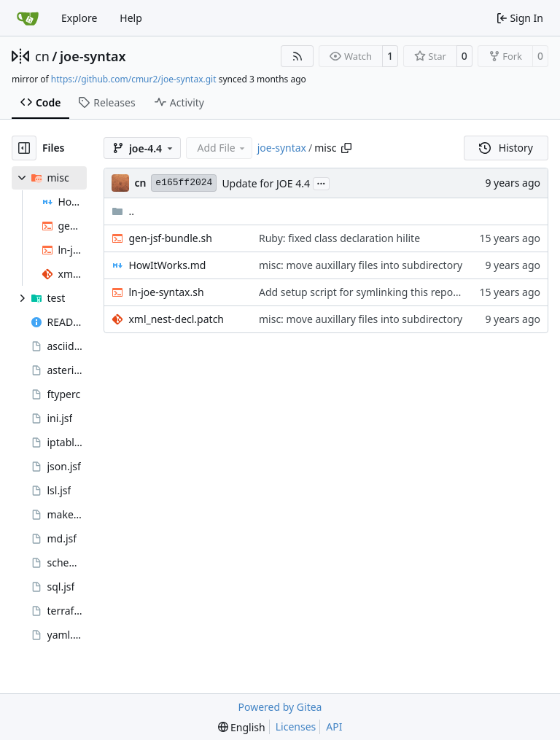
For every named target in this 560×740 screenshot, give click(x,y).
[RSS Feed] (297, 56)
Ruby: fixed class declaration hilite (339, 238)
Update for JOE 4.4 (266, 183)
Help (131, 18)
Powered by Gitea (280, 707)
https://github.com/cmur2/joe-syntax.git (134, 79)
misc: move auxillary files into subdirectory (361, 265)
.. (123, 211)
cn (42, 56)
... (322, 182)
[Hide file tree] (24, 148)
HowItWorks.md (167, 265)
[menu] (242, 727)
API (334, 727)
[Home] (28, 18)
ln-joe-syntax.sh (166, 292)
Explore (79, 18)
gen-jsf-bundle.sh (170, 238)
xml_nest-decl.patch (176, 319)
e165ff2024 (184, 183)
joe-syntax (93, 56)
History (506, 148)
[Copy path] (346, 148)
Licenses (296, 727)
